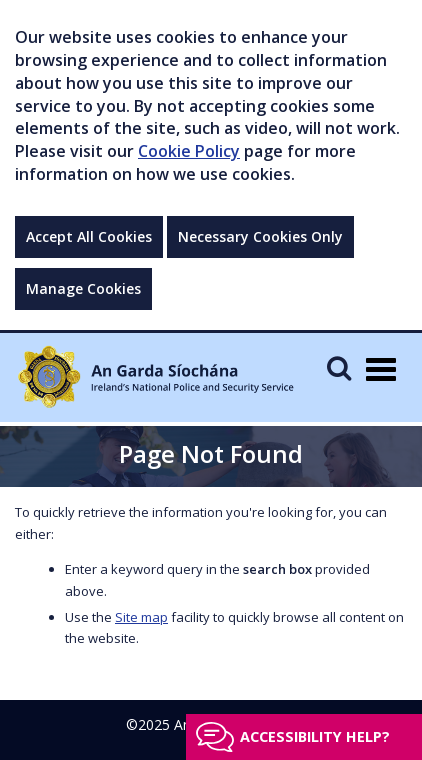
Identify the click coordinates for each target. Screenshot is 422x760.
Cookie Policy (189, 151)
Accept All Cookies (89, 236)
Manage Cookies (83, 288)
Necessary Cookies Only (260, 236)
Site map (141, 617)
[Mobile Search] (339, 367)
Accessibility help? (315, 736)
